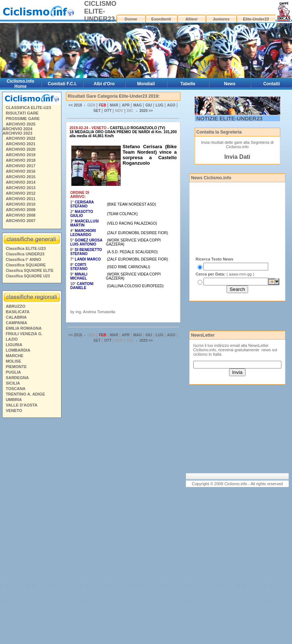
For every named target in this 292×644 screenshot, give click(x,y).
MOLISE (14, 361)
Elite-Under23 (256, 19)
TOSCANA (16, 389)
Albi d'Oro (104, 84)
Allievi (191, 19)
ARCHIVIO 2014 (21, 182)
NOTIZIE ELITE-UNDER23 (230, 118)
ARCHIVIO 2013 (21, 188)
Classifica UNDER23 (25, 254)
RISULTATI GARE (22, 113)
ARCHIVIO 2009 (21, 210)
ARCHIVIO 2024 (17, 129)
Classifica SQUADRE (26, 265)
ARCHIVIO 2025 (21, 124)
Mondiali (146, 84)
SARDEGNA (17, 378)
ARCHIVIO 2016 (21, 171)
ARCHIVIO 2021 (21, 144)
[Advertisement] (31, 532)
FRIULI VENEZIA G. (24, 334)
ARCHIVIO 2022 (21, 138)
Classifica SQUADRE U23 (28, 276)
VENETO (14, 411)
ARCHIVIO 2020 (21, 149)
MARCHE (15, 356)
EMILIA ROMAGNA (24, 328)
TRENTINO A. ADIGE (25, 394)
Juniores (221, 19)
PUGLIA (14, 372)
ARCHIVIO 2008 (21, 215)
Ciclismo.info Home (20, 84)
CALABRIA (16, 317)
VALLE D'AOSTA (22, 405)
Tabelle (188, 84)
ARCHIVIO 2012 (21, 193)
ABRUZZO (16, 306)
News (230, 84)
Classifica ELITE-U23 (26, 248)
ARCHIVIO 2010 (21, 204)
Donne (131, 19)
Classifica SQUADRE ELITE (30, 271)
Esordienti (161, 19)
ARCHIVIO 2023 (17, 133)
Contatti (271, 84)
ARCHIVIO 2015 (21, 177)
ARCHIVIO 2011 (21, 199)
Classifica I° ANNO (24, 259)
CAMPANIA (16, 323)
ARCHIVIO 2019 (21, 155)
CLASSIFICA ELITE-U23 (29, 108)
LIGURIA (14, 345)
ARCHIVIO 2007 (21, 221)
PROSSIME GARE (23, 119)
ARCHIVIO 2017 (21, 166)
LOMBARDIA (18, 350)
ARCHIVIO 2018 (21, 160)
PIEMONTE (16, 367)
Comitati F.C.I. (62, 84)
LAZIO (12, 339)
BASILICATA (18, 312)
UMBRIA (14, 400)
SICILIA (13, 383)
